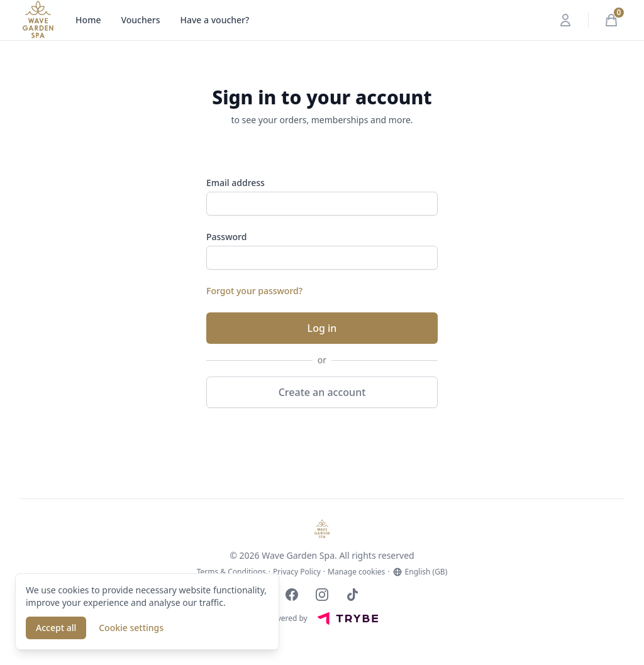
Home (88, 20)
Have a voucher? (215, 20)
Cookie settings (131, 628)
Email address (236, 183)
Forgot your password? (254, 291)
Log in (322, 328)
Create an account (322, 392)
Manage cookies (356, 572)
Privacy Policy (297, 572)
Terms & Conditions (231, 572)
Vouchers (140, 20)
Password (226, 237)
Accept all (56, 628)
